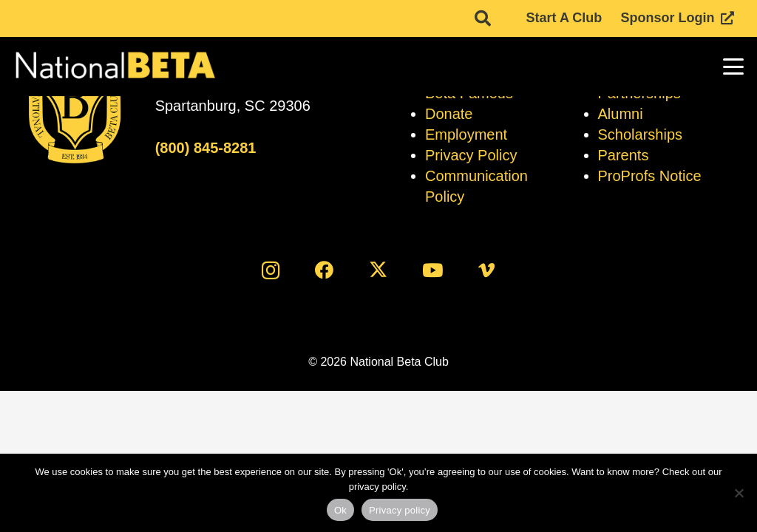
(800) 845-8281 (206, 148)
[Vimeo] (487, 270)
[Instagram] (270, 270)
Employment (466, 134)
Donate (449, 114)
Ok (340, 510)
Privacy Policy (471, 155)
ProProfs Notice (650, 176)
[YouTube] (433, 270)
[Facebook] (324, 270)
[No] (739, 493)
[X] (379, 270)
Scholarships (641, 134)
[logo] (114, 66)
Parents (624, 155)
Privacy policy (400, 510)
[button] (734, 66)
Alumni (621, 114)
